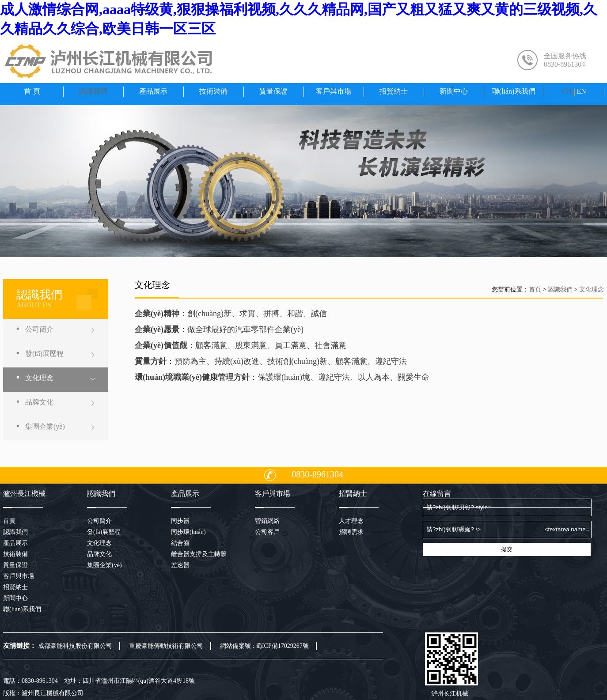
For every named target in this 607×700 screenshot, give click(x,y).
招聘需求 (351, 532)
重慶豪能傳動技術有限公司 (166, 646)
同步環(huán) (188, 532)
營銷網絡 (267, 521)
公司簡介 (39, 329)
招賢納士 (394, 91)
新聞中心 (454, 91)
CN (566, 91)
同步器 (180, 521)
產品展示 (153, 91)
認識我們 (93, 91)
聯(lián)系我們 (514, 91)
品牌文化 (39, 402)
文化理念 (39, 378)
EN (581, 91)
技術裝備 (213, 91)
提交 (507, 549)
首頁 (33, 91)
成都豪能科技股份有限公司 (75, 646)
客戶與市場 (334, 91)
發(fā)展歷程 (44, 354)
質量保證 (273, 91)
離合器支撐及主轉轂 (199, 554)
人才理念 (351, 521)
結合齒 (180, 543)
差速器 (180, 565)
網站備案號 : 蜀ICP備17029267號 (264, 646)
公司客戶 (267, 532)
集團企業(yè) (45, 426)
